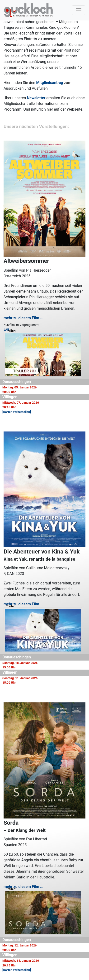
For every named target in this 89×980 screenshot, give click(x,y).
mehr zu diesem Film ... (23, 318)
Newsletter (36, 98)
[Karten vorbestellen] (17, 412)
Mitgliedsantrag (49, 83)
